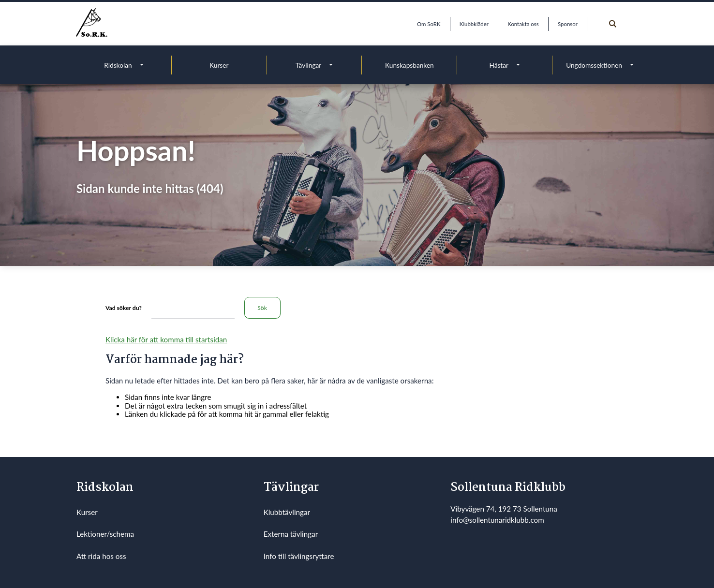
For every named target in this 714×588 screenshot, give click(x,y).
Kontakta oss (523, 24)
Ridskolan (118, 65)
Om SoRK (429, 24)
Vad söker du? (124, 308)
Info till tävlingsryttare (299, 556)
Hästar (499, 65)
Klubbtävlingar (287, 512)
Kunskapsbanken (409, 65)
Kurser (219, 65)
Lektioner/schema (105, 534)
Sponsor (568, 24)
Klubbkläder (474, 24)
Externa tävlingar (291, 534)
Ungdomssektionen (594, 65)
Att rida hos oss (101, 556)
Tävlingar (309, 65)
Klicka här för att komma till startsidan (166, 339)
